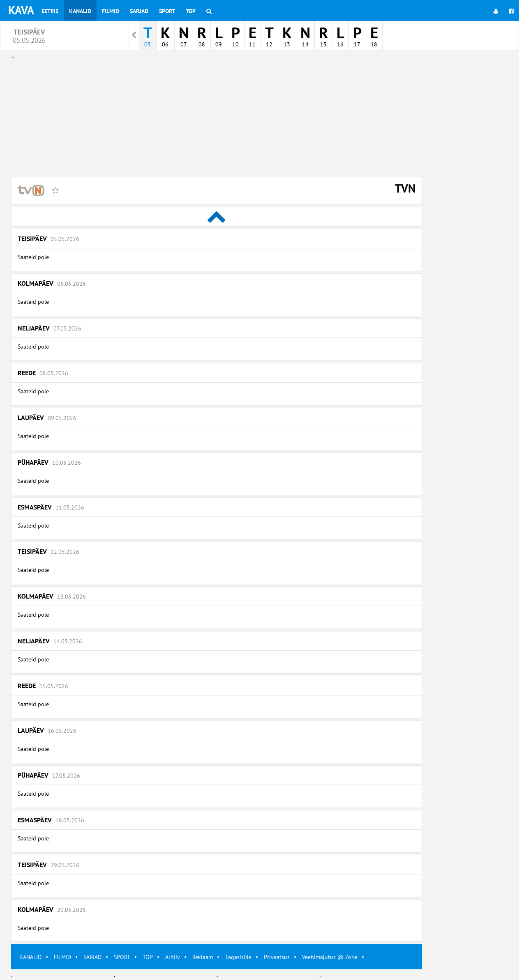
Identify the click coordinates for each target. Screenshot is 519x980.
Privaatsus (277, 957)
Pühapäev (49, 462)
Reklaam (203, 957)
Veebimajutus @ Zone (330, 957)
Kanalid (80, 11)
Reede (43, 373)
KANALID (30, 957)
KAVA (21, 10)
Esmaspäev (51, 507)
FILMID (62, 957)
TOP (148, 957)
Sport (167, 11)
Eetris (50, 11)
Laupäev (47, 418)
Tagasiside (238, 957)
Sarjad (139, 11)
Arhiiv (173, 957)
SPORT (122, 957)
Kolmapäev (52, 283)
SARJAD (92, 957)
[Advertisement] (217, 118)
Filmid (111, 11)
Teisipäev (48, 239)
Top (191, 11)
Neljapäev (50, 328)
